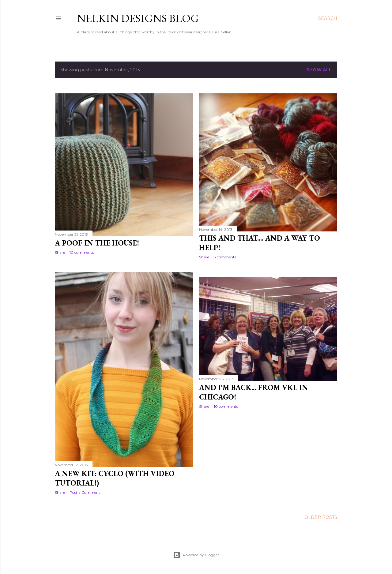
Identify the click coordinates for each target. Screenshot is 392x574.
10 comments (82, 252)
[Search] (328, 18)
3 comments (225, 257)
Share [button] (60, 252)
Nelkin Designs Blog (138, 18)
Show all (319, 70)
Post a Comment (85, 492)
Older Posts (321, 517)
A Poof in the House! (97, 243)
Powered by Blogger (196, 555)
